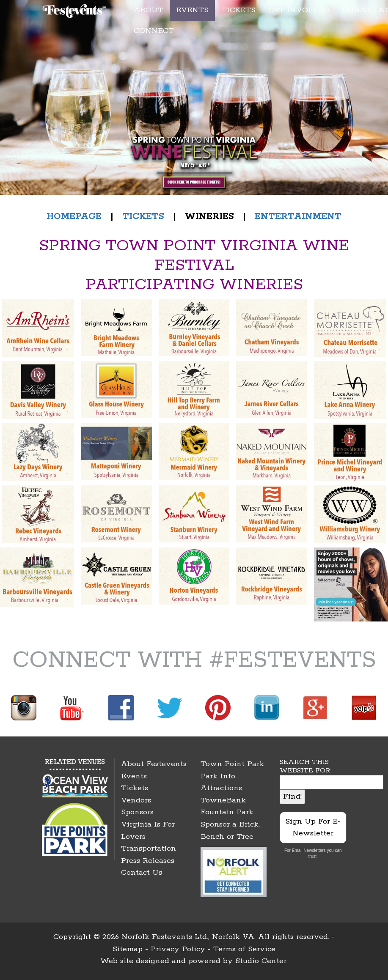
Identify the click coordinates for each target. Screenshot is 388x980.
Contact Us (142, 873)
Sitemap (128, 949)
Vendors (136, 800)
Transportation (149, 849)
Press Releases (148, 861)
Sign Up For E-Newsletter (313, 828)
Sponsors (137, 812)
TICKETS (238, 10)
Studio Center (261, 961)
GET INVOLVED (299, 10)
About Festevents (154, 764)
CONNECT (154, 31)
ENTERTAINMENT (298, 216)
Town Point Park (232, 764)
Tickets (135, 788)
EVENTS (192, 10)
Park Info (218, 776)
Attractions (221, 788)
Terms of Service (244, 949)
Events (134, 776)
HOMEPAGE (74, 216)
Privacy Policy (178, 949)
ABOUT (149, 10)
